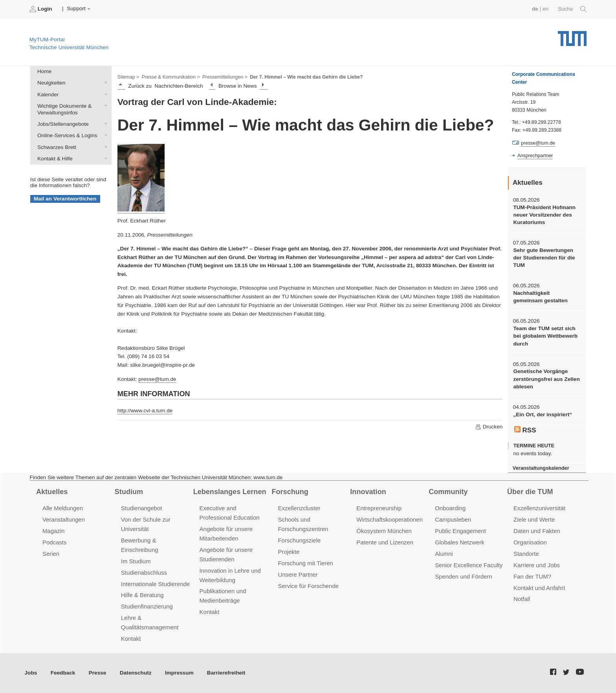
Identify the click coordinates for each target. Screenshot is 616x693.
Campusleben (453, 519)
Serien (51, 554)
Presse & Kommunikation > (171, 77)
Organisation (530, 542)
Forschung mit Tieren (305, 563)
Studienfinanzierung (147, 606)
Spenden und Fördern (464, 576)
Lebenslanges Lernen (230, 492)
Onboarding (450, 508)
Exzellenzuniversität (539, 508)
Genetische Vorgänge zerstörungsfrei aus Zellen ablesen (546, 379)
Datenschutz (136, 673)
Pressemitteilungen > (225, 77)
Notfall (522, 599)
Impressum (179, 673)
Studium (129, 492)
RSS (525, 430)
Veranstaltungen (64, 519)
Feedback (63, 673)
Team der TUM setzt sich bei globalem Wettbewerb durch (545, 336)
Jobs (31, 673)
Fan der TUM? (532, 576)
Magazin (54, 531)
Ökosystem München (384, 531)
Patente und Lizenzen (385, 542)
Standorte (526, 554)
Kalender (104, 94)
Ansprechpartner (535, 156)
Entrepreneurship (379, 508)
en (545, 9)
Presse (98, 673)
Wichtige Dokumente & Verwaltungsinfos (104, 105)
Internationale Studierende (155, 584)
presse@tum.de (157, 379)
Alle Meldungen (63, 508)
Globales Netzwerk (460, 542)
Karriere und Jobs (537, 565)
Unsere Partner (298, 574)
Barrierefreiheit (226, 673)
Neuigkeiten (104, 83)
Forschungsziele (299, 540)
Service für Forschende (308, 586)
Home (44, 71)
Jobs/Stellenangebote (104, 124)
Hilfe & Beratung (142, 595)
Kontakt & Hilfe (104, 158)
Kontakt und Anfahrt (539, 588)
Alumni (444, 554)
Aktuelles (52, 492)
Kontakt (131, 639)
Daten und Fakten (537, 531)
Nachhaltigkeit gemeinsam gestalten (540, 297)
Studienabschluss (144, 573)
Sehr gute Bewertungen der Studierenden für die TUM (544, 258)
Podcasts (55, 542)
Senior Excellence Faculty (469, 565)
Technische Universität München (572, 36)
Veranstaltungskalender (541, 468)
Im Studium (136, 561)
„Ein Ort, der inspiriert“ (543, 415)
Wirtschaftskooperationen (390, 519)
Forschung (290, 492)
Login (42, 9)
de (535, 9)
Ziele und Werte (534, 519)
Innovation (368, 492)
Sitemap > (128, 77)
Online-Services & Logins (104, 135)
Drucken (489, 427)
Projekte (289, 552)
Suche (572, 9)
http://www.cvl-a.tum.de (145, 411)
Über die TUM (530, 492)
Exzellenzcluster (299, 508)
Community (448, 492)
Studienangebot (142, 508)
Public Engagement (460, 531)
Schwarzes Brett (104, 147)
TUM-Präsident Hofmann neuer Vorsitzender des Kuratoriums (544, 215)
